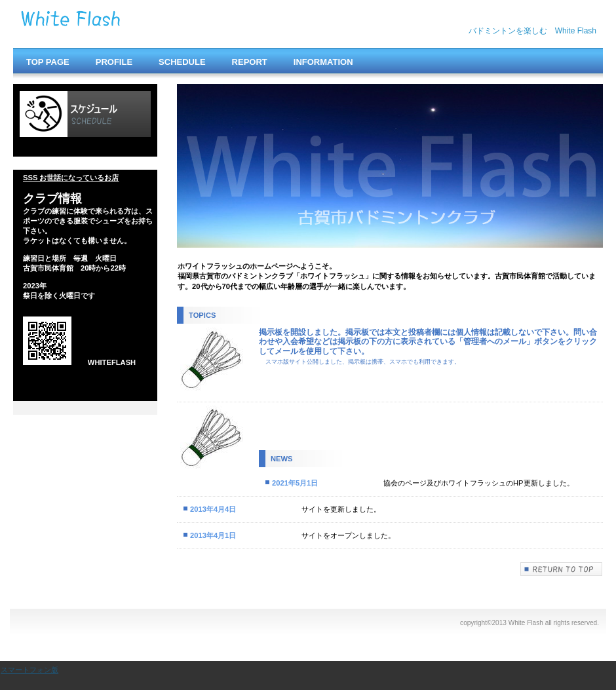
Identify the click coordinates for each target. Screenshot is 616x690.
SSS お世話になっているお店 (71, 178)
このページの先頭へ (562, 569)
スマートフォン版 (29, 670)
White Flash (151, 24)
